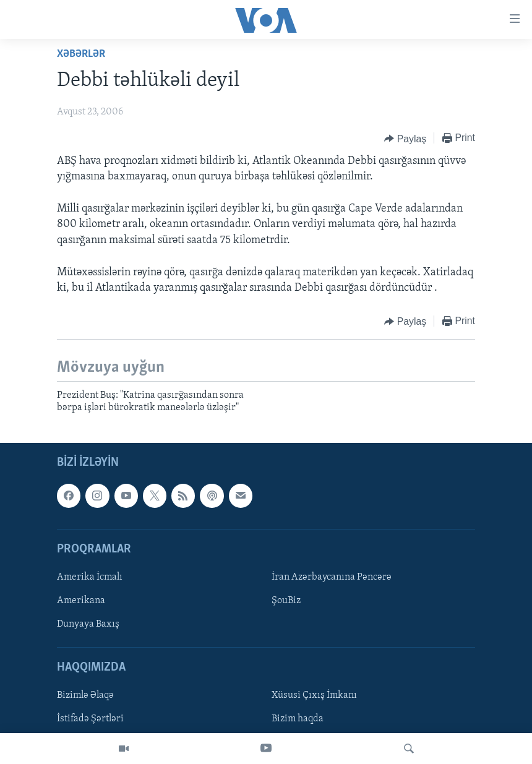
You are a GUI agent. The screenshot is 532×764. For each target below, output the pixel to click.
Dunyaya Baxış (88, 624)
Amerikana (81, 601)
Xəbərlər (81, 54)
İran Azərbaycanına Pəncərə (332, 577)
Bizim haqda (298, 719)
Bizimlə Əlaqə (85, 695)
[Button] (405, 139)
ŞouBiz (286, 601)
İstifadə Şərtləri (90, 719)
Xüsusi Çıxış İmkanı (314, 695)
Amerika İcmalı (90, 577)
